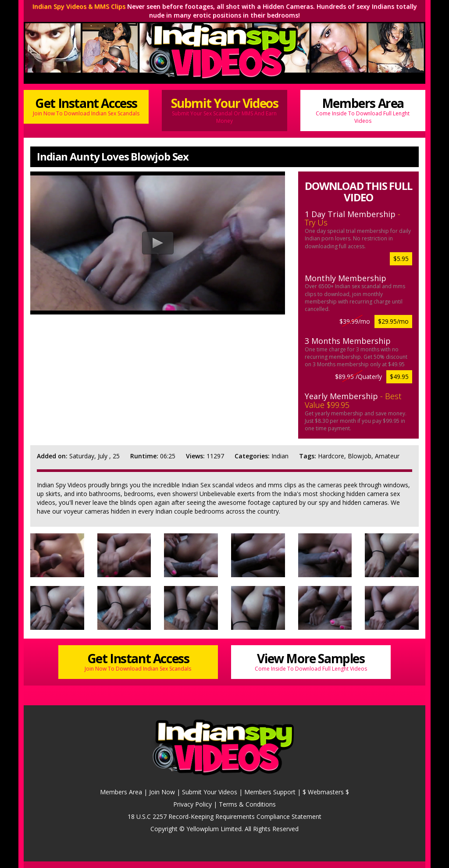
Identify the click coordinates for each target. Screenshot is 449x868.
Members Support (270, 792)
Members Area (363, 110)
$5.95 (401, 259)
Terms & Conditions (247, 804)
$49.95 (399, 377)
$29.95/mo (393, 321)
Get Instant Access (86, 106)
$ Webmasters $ (326, 792)
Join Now (162, 792)
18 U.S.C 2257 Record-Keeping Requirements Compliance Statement (224, 816)
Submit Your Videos (224, 110)
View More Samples (311, 661)
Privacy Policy (192, 804)
